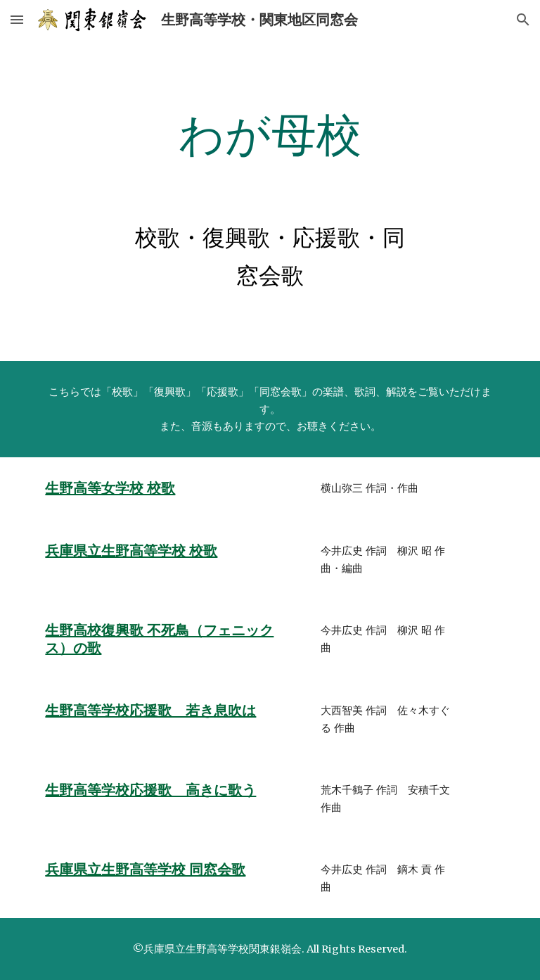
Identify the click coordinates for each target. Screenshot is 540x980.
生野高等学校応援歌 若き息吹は (150, 711)
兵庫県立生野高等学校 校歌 (131, 551)
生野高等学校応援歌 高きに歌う (150, 790)
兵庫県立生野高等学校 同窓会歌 (145, 870)
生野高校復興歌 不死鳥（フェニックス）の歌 (159, 639)
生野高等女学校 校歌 (110, 488)
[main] (270, 136)
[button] (17, 19)
